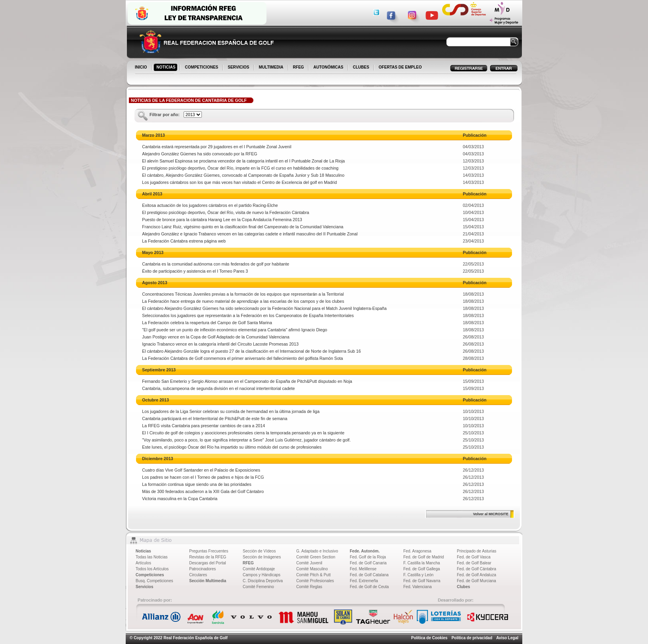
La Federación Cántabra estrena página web (184, 241)
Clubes (463, 587)
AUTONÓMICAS (328, 67)
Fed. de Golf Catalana (369, 575)
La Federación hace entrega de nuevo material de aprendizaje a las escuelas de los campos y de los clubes (243, 301)
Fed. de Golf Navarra (422, 581)
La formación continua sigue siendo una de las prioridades (197, 484)
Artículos (143, 563)
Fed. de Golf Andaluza (476, 575)
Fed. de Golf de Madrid (424, 557)
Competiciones (150, 575)
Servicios (144, 587)
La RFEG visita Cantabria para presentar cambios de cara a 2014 (203, 426)
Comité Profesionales (315, 581)
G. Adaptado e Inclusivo (317, 551)
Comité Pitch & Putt (313, 575)
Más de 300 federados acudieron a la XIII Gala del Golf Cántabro (203, 491)
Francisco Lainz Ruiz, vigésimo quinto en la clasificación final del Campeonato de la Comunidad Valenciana (243, 227)
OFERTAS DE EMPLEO (400, 67)
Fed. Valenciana (418, 587)
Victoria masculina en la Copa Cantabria (180, 499)
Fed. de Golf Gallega (422, 569)
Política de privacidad (472, 638)
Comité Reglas (309, 587)
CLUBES (361, 67)
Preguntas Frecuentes (209, 551)
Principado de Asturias (477, 551)
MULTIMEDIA (272, 68)
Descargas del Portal (208, 563)
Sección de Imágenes (262, 557)
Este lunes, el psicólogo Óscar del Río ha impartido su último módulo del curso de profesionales (232, 447)
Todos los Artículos (152, 569)
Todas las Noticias (152, 557)
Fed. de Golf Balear (474, 563)
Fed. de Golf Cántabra (476, 569)
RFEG (299, 68)
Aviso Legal (507, 638)
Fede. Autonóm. (365, 551)
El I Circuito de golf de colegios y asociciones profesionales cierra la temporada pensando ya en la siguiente (243, 433)
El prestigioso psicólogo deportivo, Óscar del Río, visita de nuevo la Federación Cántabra (225, 212)
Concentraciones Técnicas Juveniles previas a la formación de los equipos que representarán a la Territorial (243, 294)
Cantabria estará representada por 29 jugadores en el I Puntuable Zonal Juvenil (217, 147)
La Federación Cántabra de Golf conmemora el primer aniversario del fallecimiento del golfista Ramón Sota (242, 358)
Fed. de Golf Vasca (474, 557)
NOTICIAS (167, 68)
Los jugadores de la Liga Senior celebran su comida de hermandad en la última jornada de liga (231, 411)
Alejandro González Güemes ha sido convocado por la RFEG (199, 154)
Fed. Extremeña (364, 581)
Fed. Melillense (363, 569)
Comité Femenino (258, 587)
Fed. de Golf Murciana (476, 581)
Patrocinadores (202, 569)
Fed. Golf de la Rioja (368, 557)
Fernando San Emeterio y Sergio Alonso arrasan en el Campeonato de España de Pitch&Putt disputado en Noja (247, 381)
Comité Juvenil (309, 563)
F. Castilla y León (418, 575)
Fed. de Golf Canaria (368, 563)
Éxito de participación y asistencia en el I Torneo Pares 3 (195, 271)
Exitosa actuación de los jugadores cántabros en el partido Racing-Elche (210, 205)
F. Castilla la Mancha (422, 563)
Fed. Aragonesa (417, 551)
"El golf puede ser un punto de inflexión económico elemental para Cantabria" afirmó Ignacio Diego (235, 330)
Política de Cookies (429, 638)
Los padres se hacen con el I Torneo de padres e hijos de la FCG (203, 477)
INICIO (142, 68)
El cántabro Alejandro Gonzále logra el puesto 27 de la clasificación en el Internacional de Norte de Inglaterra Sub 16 (251, 351)
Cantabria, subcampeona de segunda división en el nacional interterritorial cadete (218, 388)
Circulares (198, 575)
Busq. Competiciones (154, 581)
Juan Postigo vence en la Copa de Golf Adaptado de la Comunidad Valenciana (216, 337)
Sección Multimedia (208, 581)
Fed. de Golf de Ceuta (369, 587)
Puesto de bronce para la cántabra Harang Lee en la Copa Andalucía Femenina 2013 (222, 220)
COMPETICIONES (202, 68)
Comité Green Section (316, 557)
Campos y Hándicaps (262, 575)
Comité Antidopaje (259, 569)
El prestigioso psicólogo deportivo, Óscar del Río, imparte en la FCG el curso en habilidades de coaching (240, 168)
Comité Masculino (312, 569)
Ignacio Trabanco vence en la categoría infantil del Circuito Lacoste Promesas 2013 (220, 344)
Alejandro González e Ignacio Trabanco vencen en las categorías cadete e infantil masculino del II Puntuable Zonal (250, 234)
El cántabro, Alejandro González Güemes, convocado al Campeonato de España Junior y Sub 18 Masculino (243, 175)
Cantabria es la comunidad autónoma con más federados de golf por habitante (216, 264)
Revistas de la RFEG (208, 557)
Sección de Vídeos (259, 551)
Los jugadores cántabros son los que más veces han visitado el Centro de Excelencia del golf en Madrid (239, 182)
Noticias (143, 551)
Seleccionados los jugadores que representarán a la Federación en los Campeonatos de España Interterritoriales (248, 315)
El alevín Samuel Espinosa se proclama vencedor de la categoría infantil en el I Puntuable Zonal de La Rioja (243, 161)
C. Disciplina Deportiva (263, 581)
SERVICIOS (239, 68)
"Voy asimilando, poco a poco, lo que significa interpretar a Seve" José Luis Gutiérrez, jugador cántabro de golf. (246, 440)
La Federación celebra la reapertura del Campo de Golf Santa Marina (207, 323)
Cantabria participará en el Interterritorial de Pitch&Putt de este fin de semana (215, 419)
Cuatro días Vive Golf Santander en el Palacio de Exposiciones (201, 470)
